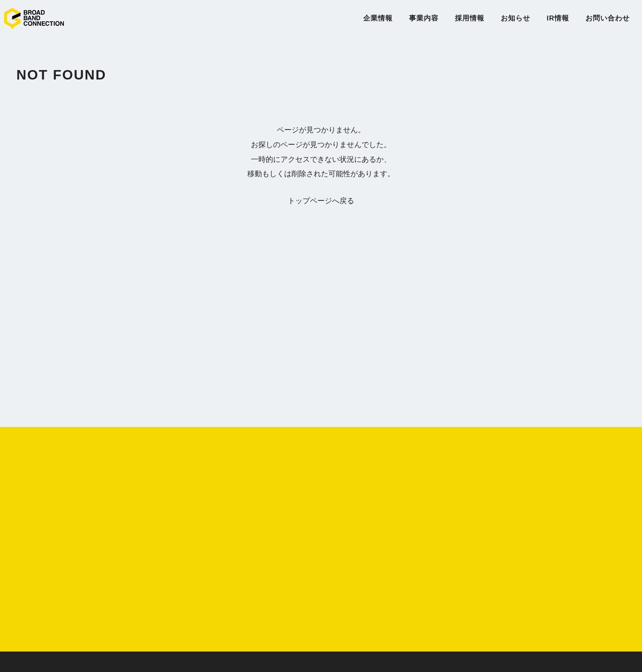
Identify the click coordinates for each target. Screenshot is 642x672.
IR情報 (558, 18)
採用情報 (470, 18)
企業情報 (378, 18)
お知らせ (515, 18)
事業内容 (424, 18)
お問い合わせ (608, 18)
